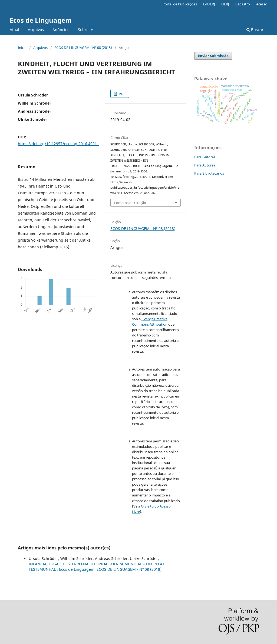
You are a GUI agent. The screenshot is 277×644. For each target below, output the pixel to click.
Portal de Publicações (180, 4)
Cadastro (243, 4)
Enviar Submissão (213, 56)
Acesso (262, 4)
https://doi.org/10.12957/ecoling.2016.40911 (58, 144)
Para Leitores (205, 157)
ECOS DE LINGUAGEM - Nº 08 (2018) (83, 48)
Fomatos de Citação (130, 203)
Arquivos (36, 30)
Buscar (255, 30)
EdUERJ (209, 4)
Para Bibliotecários (209, 173)
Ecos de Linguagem (41, 20)
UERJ (225, 4)
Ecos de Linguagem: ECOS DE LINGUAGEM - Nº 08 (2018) (110, 569)
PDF (122, 94)
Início (22, 48)
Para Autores (205, 165)
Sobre (84, 30)
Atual (14, 30)
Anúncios (61, 30)
